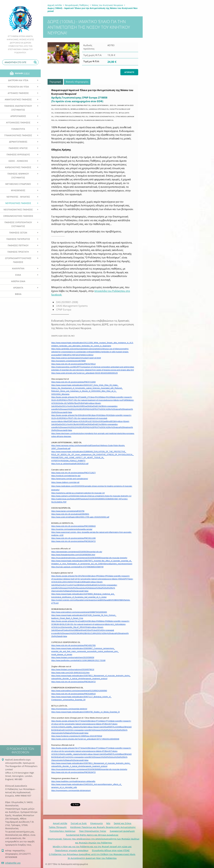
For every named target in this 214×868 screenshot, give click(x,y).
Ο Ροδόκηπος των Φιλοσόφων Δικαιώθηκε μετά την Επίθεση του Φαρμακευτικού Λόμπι (92, 854)
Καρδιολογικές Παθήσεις (18, 167)
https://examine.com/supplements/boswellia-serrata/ (72, 529)
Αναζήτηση (36, 62)
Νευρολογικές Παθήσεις (18, 203)
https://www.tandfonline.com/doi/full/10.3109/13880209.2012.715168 (78, 660)
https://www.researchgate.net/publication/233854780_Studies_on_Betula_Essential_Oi (85, 712)
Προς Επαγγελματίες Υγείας (93, 831)
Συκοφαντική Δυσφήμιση (122, 831)
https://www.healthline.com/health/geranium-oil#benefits (73, 781)
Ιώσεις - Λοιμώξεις (18, 161)
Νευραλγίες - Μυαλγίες (18, 197)
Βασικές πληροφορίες (77, 82)
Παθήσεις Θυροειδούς (18, 154)
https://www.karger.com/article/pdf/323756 (68, 511)
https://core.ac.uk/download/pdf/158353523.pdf (70, 464)
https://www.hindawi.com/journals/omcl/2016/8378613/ (73, 670)
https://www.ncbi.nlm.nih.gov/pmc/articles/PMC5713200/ (73, 382)
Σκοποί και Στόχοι (123, 823)
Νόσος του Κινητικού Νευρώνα (107, 5)
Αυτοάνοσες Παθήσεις (18, 123)
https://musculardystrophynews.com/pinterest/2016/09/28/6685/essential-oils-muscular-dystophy (89, 558)
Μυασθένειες (18, 190)
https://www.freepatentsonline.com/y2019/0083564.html (73, 555)
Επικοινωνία (97, 823)
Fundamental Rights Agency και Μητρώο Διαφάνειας (92, 835)
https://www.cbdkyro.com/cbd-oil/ (65, 482)
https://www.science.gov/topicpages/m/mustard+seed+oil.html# (76, 358)
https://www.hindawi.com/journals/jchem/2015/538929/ (73, 658)
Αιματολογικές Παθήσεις (18, 99)
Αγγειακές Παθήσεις (18, 93)
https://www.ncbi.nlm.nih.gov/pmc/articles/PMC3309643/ (73, 526)
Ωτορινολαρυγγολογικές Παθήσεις (18, 260)
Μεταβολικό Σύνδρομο (18, 184)
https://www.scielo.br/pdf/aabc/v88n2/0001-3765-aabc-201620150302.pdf (80, 517)
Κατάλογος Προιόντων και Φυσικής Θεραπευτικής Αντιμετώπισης (103, 827)
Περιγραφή (55, 82)
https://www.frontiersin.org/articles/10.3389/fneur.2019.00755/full (77, 736)
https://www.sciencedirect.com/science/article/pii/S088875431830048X (79, 612)
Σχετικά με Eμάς (79, 823)
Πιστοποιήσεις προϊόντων (63, 831)
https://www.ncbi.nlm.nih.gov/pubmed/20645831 (70, 514)
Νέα (108, 823)
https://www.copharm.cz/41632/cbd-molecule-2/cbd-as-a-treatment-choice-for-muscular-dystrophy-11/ (91, 496)
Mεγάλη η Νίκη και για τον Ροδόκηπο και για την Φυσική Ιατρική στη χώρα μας (92, 847)
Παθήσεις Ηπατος (18, 148)
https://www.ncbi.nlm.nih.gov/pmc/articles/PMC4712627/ (73, 473)
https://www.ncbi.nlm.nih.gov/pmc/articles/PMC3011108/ (73, 538)
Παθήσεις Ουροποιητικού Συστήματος (18, 224)
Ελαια (18, 275)
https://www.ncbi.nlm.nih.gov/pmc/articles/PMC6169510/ (73, 694)
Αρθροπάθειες (18, 116)
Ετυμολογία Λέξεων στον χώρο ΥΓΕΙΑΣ (111, 850)
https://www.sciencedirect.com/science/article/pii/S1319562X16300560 (79, 691)
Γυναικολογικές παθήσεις (18, 135)
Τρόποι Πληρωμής (58, 827)
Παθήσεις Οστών (18, 233)
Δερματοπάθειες (18, 142)
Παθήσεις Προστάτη (18, 252)
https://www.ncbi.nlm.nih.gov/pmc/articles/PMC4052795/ (73, 645)
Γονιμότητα (18, 129)
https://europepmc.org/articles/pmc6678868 (68, 361)
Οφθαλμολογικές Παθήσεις (18, 216)
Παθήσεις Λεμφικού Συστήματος (18, 176)
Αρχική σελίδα (55, 5)
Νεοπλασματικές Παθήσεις (18, 210)
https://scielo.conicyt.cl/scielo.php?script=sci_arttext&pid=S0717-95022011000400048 (85, 739)
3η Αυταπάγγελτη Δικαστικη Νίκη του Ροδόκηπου (92, 858)
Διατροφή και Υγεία (18, 80)
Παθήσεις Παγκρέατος (18, 239)
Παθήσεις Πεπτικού (18, 245)
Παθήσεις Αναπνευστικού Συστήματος (18, 108)
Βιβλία (18, 294)
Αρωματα (18, 288)
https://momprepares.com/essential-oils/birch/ (69, 709)
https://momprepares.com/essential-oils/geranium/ (71, 790)
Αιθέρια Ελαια (18, 281)
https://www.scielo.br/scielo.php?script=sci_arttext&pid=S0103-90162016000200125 (84, 373)
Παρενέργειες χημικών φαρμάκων (72, 850)
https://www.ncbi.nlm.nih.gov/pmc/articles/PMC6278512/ (73, 364)
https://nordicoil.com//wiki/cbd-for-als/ (66, 476)
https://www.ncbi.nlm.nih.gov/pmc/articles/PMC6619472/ (73, 541)
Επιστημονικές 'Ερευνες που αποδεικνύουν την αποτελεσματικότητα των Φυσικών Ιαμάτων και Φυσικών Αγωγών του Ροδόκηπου (94, 841)
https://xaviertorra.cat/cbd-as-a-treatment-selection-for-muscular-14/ (78, 493)
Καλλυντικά (18, 268)
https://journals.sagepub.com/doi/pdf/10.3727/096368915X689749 (77, 567)
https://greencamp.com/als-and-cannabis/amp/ (70, 479)
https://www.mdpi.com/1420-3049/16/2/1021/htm (70, 673)
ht (52, 676)
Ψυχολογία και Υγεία (18, 87)
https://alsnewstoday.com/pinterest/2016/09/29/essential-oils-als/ (77, 552)
